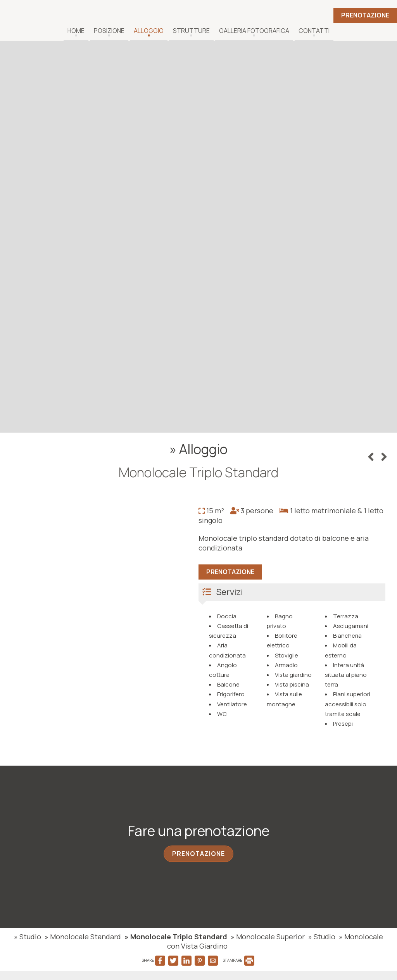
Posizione (109, 31)
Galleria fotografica (254, 31)
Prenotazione (365, 15)
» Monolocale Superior (268, 937)
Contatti (314, 31)
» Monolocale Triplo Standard (176, 937)
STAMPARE (239, 960)
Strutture (191, 31)
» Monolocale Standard (83, 937)
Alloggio (149, 31)
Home (76, 31)
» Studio (28, 937)
